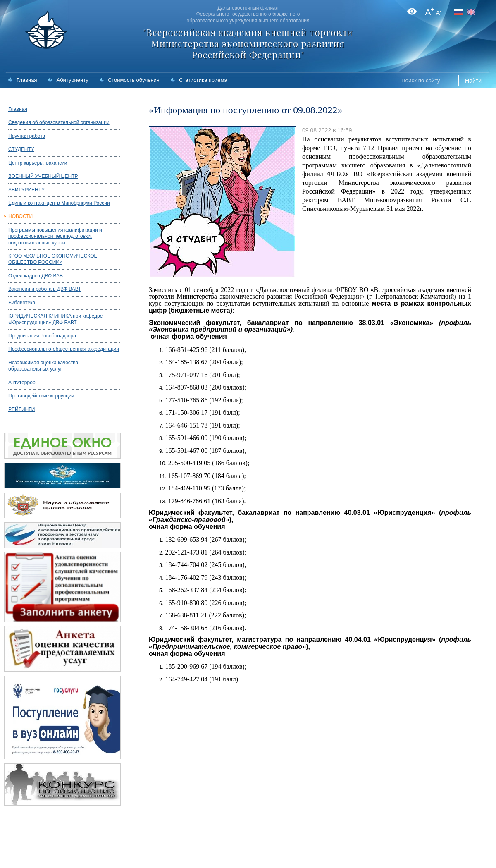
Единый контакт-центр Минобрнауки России (59, 203)
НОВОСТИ (20, 216)
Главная (27, 80)
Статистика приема (203, 80)
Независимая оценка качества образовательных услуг (43, 366)
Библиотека (22, 303)
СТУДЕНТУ (21, 149)
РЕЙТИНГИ (21, 409)
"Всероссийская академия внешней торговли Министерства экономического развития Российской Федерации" (248, 43)
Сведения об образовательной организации (59, 122)
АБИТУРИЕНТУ (26, 190)
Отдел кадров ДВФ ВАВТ (37, 276)
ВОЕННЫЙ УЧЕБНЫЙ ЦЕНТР (43, 176)
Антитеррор (22, 383)
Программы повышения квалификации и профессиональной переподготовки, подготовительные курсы (55, 236)
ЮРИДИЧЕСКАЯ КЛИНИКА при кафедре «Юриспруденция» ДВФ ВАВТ (55, 319)
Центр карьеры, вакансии (38, 163)
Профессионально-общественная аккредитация (64, 349)
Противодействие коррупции (41, 396)
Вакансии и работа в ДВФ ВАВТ (45, 289)
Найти (473, 81)
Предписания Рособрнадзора (42, 336)
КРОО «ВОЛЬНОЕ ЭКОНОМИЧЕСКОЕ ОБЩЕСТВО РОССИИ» (53, 259)
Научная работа (27, 136)
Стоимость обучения (134, 80)
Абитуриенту (72, 80)
